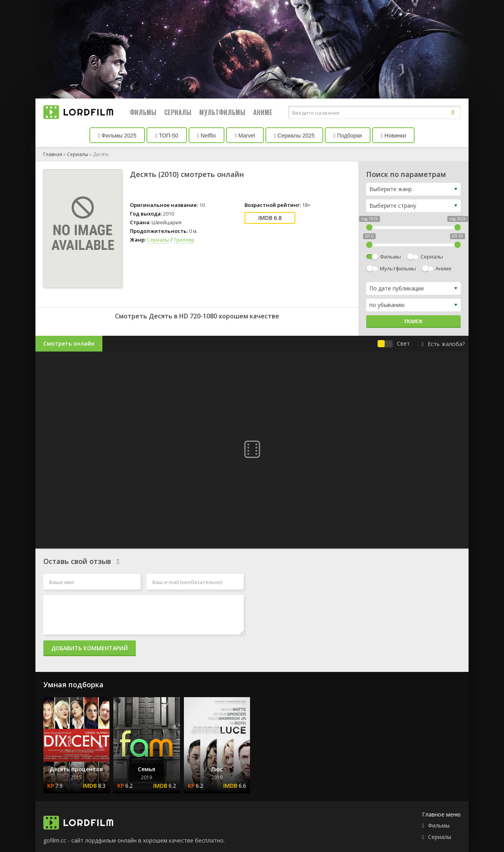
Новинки (393, 136)
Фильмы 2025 (117, 136)
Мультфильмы (222, 112)
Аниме (263, 112)
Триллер (184, 240)
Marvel (245, 136)
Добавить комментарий (90, 648)
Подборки (348, 136)
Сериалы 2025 (295, 136)
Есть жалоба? (443, 344)
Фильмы (143, 112)
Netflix (207, 136)
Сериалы (178, 112)
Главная (53, 154)
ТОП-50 (167, 136)
